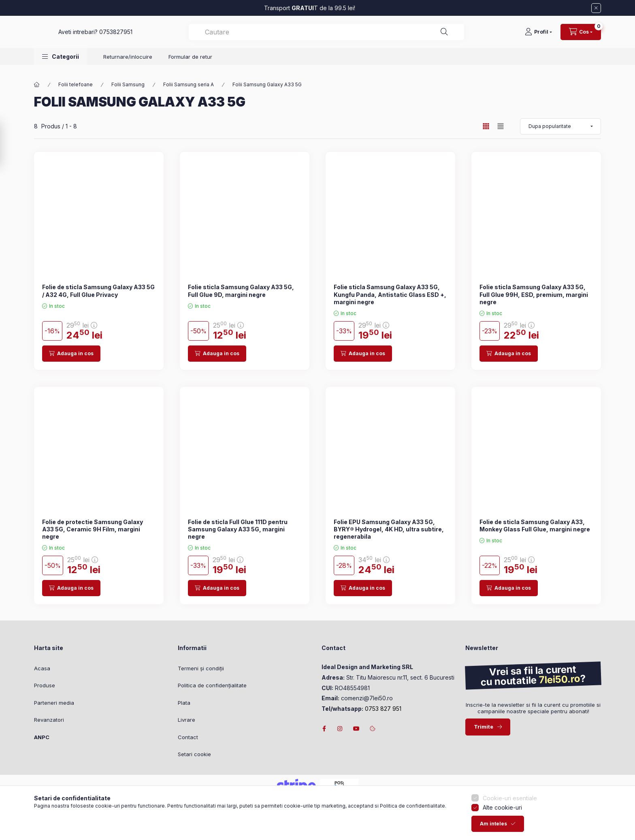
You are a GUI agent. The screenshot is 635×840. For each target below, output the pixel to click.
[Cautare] (492, 36)
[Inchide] (596, 8)
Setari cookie (194, 754)
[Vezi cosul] (581, 36)
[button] (61, 65)
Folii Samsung (128, 84)
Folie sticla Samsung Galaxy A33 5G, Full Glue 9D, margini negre (241, 291)
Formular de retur (190, 65)
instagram (340, 729)
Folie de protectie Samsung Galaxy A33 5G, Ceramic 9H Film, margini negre (93, 529)
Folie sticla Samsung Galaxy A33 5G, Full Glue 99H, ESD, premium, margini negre (534, 294)
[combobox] (391, 36)
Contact (188, 737)
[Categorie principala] (37, 85)
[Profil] (538, 36)
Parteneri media (54, 703)
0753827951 (244, 36)
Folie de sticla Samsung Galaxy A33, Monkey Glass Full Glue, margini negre (535, 526)
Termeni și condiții (201, 668)
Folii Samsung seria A (189, 84)
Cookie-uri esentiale (510, 814)
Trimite (484, 727)
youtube (356, 729)
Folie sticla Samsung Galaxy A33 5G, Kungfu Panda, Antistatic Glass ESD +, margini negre (390, 294)
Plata (184, 703)
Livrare (186, 720)
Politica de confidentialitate (412, 822)
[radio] (501, 126)
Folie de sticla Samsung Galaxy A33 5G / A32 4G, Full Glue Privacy (98, 291)
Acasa (42, 668)
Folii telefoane (76, 84)
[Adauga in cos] (71, 354)
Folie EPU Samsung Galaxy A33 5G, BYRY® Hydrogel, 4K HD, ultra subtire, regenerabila (389, 529)
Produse (45, 685)
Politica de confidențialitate (212, 685)
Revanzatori (49, 720)
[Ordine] (560, 126)
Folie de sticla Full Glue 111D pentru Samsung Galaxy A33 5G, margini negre (238, 529)
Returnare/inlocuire (128, 65)
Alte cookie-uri (502, 824)
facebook (324, 729)
